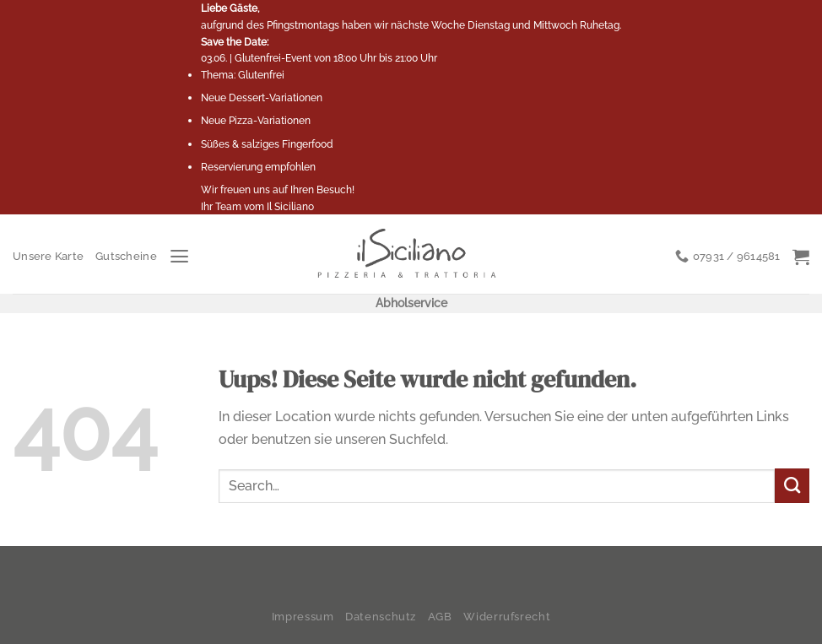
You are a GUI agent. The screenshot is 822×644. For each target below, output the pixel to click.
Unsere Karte (48, 256)
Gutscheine (126, 256)
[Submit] (792, 485)
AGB (440, 617)
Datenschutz (381, 617)
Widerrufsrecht (507, 617)
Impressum (303, 617)
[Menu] (179, 257)
